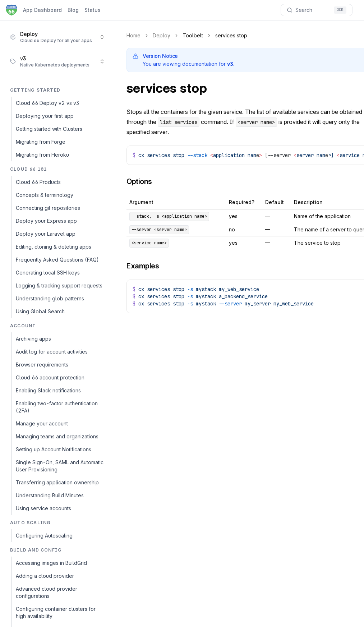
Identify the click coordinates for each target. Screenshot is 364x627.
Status (93, 10)
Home (133, 35)
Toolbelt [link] (193, 35)
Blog (73, 10)
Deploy (162, 35)
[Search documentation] (317, 10)
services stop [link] (231, 35)
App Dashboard (42, 10)
